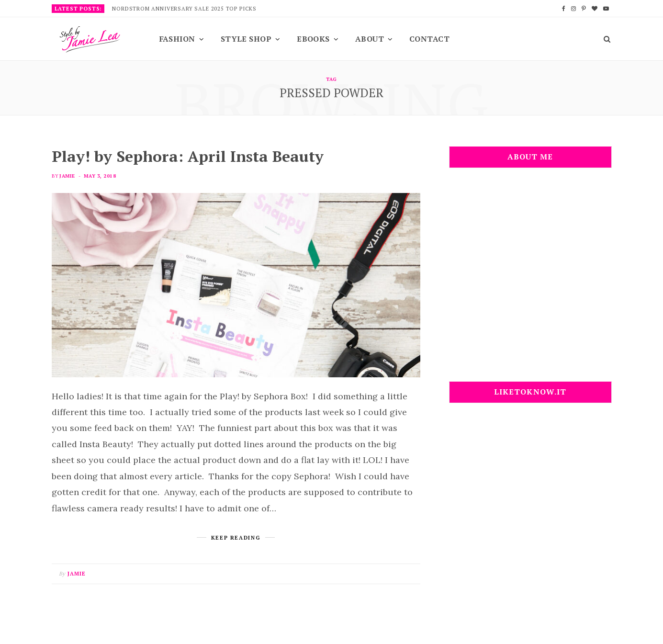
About (370, 39)
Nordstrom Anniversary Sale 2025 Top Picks (184, 9)
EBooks (313, 39)
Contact (429, 39)
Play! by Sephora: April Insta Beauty (188, 156)
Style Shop (246, 39)
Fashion (177, 39)
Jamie (67, 176)
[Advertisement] (530, 281)
